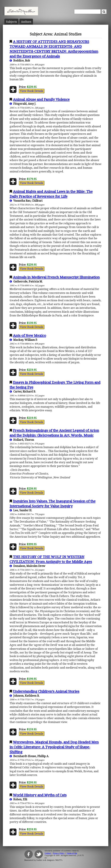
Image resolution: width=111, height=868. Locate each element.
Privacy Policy (59, 853)
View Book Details (32, 91)
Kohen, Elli (18, 799)
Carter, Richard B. (23, 391)
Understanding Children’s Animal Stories (46, 691)
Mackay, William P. (24, 340)
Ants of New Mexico (30, 335)
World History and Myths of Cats (40, 795)
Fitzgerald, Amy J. (23, 104)
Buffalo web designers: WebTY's (49, 860)
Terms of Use (72, 853)
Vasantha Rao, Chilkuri (26, 201)
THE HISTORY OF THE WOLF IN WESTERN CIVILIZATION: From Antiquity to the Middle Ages (51, 559)
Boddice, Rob (20, 60)
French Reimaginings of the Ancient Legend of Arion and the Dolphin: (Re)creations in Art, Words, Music (54, 433)
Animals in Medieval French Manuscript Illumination (56, 277)
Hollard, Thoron (22, 440)
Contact (48, 853)
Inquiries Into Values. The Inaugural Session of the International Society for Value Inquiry (53, 503)
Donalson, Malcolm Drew (27, 566)
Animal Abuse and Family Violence (41, 99)
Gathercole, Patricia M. (26, 281)
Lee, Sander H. (21, 510)
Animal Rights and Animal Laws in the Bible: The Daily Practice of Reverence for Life (51, 194)
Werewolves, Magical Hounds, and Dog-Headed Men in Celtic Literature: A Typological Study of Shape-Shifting (54, 747)
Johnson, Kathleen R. (25, 696)
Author (26, 22)
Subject (11, 22)
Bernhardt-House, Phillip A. (29, 756)
